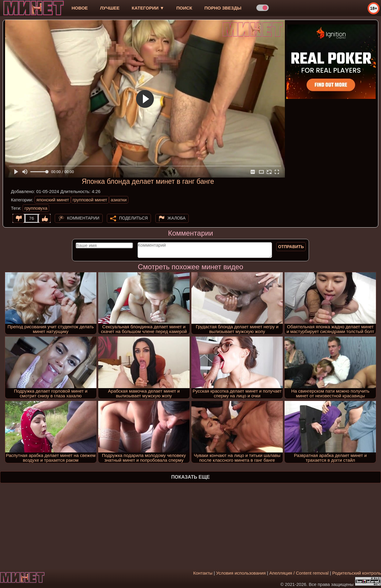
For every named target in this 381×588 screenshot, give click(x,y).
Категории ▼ (148, 8)
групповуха (36, 208)
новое (80, 8)
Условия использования (241, 573)
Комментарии (83, 218)
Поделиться (133, 218)
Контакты (203, 573)
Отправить (291, 247)
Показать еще (190, 477)
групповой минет (90, 200)
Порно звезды (223, 8)
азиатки (119, 200)
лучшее (110, 8)
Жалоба (177, 218)
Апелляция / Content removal (299, 573)
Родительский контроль (357, 573)
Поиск (184, 8)
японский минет (53, 200)
